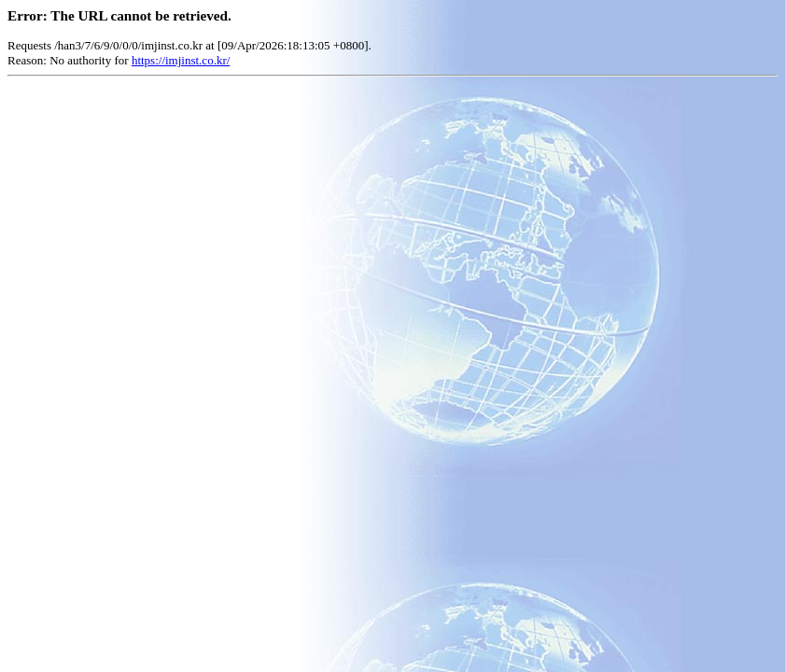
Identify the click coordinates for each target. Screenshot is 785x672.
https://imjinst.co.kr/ (181, 60)
